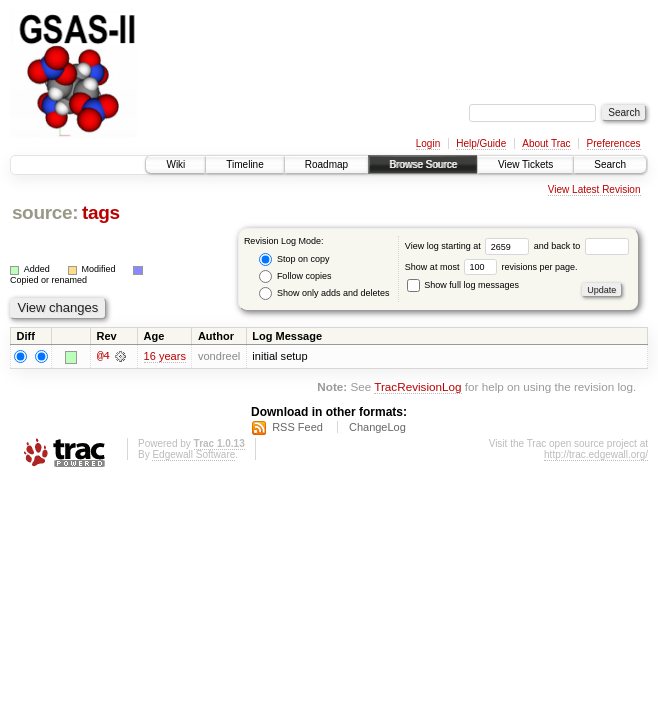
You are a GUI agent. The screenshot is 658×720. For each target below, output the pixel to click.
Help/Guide (481, 143)
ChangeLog (377, 427)
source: (45, 212)
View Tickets (525, 164)
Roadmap (326, 164)
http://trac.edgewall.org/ (596, 454)
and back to (581, 246)
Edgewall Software (193, 454)
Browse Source (423, 164)
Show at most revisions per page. (491, 267)
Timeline (244, 164)
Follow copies (295, 276)
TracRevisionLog (417, 387)
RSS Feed (297, 427)
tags (101, 212)
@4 (103, 356)
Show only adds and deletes (324, 293)
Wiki (175, 164)
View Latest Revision (594, 189)
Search (610, 164)
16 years (165, 356)
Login (428, 143)
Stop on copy (294, 259)
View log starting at (469, 246)
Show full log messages (463, 285)
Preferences (614, 143)
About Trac (546, 143)
